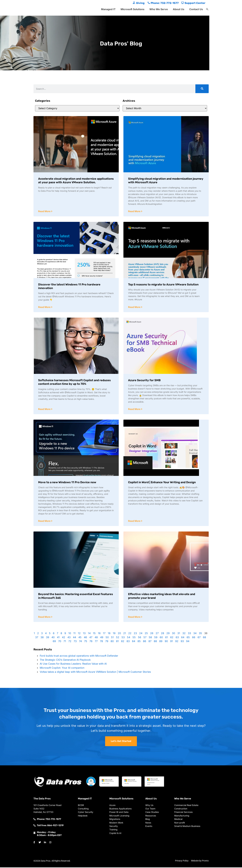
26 (152, 634)
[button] (207, 9)
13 (84, 634)
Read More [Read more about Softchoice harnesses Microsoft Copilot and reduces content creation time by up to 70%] (45, 410)
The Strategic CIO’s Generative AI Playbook (65, 661)
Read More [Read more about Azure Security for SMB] (135, 410)
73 (75, 642)
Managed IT (108, 9)
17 (104, 634)
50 (107, 638)
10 (70, 634)
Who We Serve (159, 9)
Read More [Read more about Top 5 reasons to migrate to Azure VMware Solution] (135, 307)
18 (109, 634)
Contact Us (196, 9)
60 (161, 638)
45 (80, 638)
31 (179, 634)
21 (125, 634)
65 (188, 638)
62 (172, 638)
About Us (179, 9)
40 (53, 638)
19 (114, 634)
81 (117, 642)
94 (188, 642)
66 (194, 638)
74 (80, 642)
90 (166, 642)
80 (112, 642)
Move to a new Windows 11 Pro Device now (67, 483)
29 (168, 634)
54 (129, 638)
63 (177, 638)
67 (199, 638)
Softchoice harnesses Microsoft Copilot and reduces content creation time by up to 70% (74, 382)
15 (94, 634)
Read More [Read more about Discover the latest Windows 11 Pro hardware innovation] (45, 307)
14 (89, 634)
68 (204, 638)
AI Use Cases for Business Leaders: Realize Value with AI (73, 664)
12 (79, 634)
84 (134, 642)
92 (177, 642)
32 (184, 634)
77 (96, 642)
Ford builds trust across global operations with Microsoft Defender (79, 656)
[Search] (202, 89)
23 (135, 634)
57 (145, 638)
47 (91, 638)
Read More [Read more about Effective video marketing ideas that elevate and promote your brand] (135, 618)
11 (74, 634)
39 (48, 638)
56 (140, 638)
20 (119, 634)
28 (163, 634)
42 (64, 638)
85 (139, 642)
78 (101, 642)
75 (86, 642)
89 (161, 642)
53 (123, 638)
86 (145, 642)
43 (69, 638)
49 (102, 638)
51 (112, 638)
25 (146, 634)
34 (195, 634)
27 (157, 634)
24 (141, 634)
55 (134, 638)
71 (65, 642)
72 (70, 642)
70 (60, 642)
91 (172, 642)
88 (155, 642)
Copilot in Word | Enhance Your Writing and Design (162, 483)
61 (167, 638)
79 (107, 642)
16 (99, 634)
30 (173, 634)
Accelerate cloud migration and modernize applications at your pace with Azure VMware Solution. (76, 181)
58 (150, 638)
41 (58, 638)
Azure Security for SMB (144, 381)
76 (91, 642)
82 (123, 642)
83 (128, 642)
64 (183, 638)
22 (130, 634)
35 (200, 634)
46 (85, 638)
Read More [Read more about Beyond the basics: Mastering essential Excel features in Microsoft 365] (45, 618)
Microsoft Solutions (132, 9)
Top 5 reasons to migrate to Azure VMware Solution (163, 285)
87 (150, 642)
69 (54, 642)
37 (37, 638)
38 (42, 638)
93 (182, 642)
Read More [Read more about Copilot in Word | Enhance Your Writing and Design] (135, 522)
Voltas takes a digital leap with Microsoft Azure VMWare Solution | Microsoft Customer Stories (95, 673)
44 (74, 638)
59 (156, 638)
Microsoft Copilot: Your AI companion (62, 668)
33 (189, 634)
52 (118, 638)
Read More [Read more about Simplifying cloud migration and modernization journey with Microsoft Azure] (135, 211)
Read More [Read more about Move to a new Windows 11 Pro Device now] (45, 522)
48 (96, 638)
